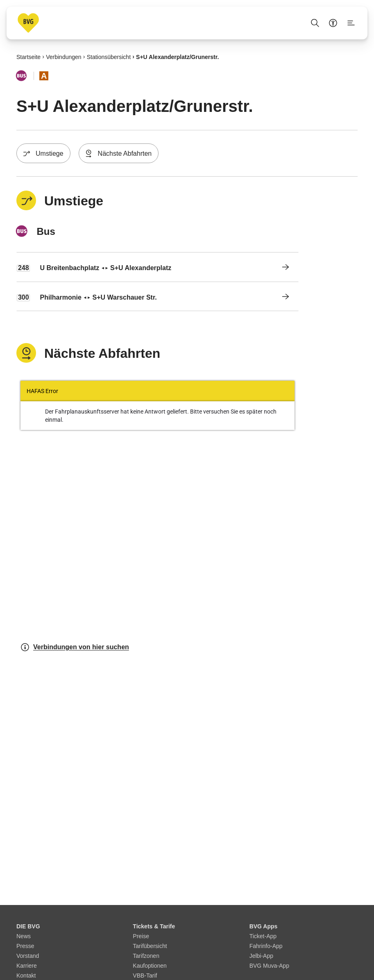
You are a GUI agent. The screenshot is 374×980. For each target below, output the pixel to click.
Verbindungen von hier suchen (75, 647)
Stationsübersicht (109, 57)
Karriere (27, 966)
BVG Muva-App (269, 966)
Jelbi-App (261, 956)
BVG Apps (264, 926)
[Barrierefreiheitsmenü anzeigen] (333, 23)
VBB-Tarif (145, 975)
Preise (141, 936)
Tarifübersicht (150, 946)
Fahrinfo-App (266, 946)
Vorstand (28, 956)
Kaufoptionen (150, 966)
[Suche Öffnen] (315, 23)
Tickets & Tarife (154, 926)
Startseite (28, 57)
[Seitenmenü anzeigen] (351, 23)
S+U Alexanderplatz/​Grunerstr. (177, 57)
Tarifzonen (146, 956)
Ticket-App (263, 936)
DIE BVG (28, 926)
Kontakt (26, 975)
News (24, 936)
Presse (25, 946)
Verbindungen (63, 57)
